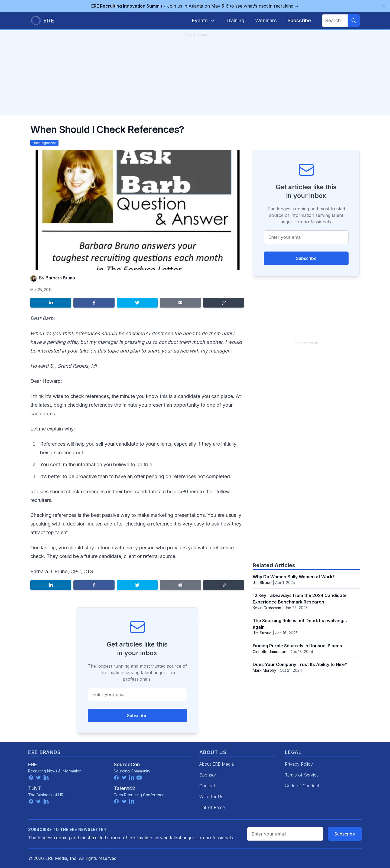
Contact (207, 786)
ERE (33, 764)
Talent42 (124, 788)
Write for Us (211, 797)
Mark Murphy (264, 670)
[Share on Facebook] (94, 303)
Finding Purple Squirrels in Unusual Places (297, 646)
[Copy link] (224, 303)
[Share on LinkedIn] (51, 303)
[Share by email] (180, 303)
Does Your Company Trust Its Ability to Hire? (300, 664)
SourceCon (127, 764)
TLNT (35, 788)
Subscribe (137, 716)
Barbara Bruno (60, 278)
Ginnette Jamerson (269, 652)
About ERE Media (217, 764)
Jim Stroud (262, 583)
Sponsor (208, 775)
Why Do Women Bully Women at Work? (294, 577)
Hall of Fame (212, 807)
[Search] (354, 21)
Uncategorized (44, 143)
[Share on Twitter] (137, 303)
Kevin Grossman (267, 608)
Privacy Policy (299, 764)
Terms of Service (302, 775)
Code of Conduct (302, 786)
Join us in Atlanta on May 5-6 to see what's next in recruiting (195, 6)
